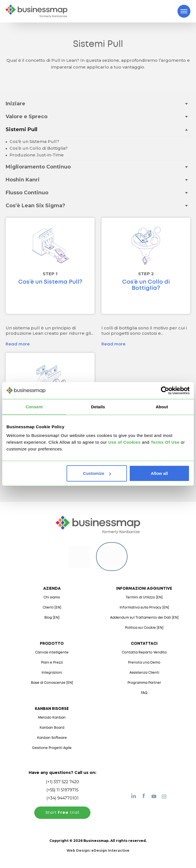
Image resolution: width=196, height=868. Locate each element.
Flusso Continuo (27, 193)
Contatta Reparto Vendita (144, 652)
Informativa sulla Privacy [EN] (144, 608)
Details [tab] (98, 406)
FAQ (144, 693)
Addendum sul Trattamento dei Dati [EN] (144, 618)
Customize (97, 473)
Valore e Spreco (27, 117)
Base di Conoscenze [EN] (52, 683)
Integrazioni (52, 673)
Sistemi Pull (21, 129)
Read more (18, 344)
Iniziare (15, 104)
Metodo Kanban (52, 718)
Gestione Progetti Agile (52, 748)
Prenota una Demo (144, 663)
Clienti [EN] (52, 608)
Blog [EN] (52, 618)
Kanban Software (52, 738)
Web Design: (98, 850)
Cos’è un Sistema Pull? (34, 141)
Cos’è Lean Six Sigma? (35, 206)
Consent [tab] (34, 406)
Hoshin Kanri (23, 180)
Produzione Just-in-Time (36, 155)
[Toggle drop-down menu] (186, 103)
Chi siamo (52, 597)
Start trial (62, 813)
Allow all (159, 473)
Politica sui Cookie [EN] (144, 628)
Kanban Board (52, 728)
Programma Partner (144, 683)
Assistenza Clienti (144, 673)
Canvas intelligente (52, 652)
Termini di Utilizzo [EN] (144, 597)
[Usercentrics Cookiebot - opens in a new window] (165, 390)
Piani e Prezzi (52, 663)
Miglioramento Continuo (38, 167)
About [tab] (162, 406)
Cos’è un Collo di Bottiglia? (38, 148)
